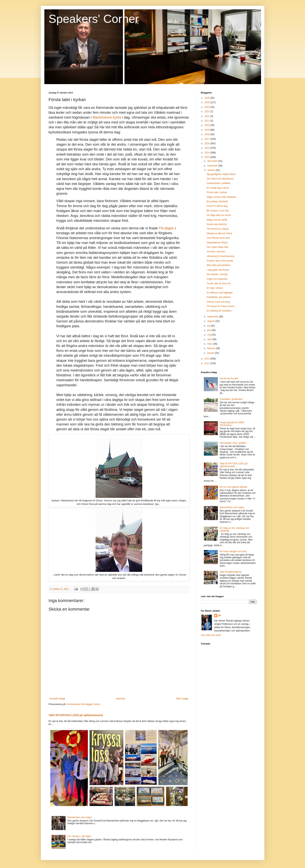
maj (209, 335)
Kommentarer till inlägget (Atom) (83, 704)
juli (209, 326)
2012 (207, 359)
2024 (207, 107)
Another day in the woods (220, 261)
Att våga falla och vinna (219, 215)
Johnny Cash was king (218, 302)
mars (210, 344)
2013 (207, 157)
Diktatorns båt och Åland (219, 233)
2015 (207, 148)
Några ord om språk (217, 220)
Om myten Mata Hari (217, 247)
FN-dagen (167, 228)
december (213, 161)
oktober (211, 170)
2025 (207, 102)
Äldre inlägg (182, 699)
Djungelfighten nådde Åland (221, 174)
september (213, 317)
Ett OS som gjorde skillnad (233, 487)
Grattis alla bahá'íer (217, 224)
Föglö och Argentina (217, 279)
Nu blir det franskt (229, 379)
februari (211, 348)
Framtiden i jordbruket (231, 399)
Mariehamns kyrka (107, 117)
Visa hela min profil (211, 635)
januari (211, 353)
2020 (207, 125)
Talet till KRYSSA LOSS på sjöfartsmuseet (76, 715)
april (210, 339)
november (213, 166)
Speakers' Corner (94, 19)
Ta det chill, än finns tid (218, 283)
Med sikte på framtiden (218, 265)
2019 (207, 130)
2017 (207, 139)
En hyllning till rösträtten (219, 311)
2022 (207, 116)
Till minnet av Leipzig (217, 229)
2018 (207, 134)
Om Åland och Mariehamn (220, 179)
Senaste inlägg (57, 699)
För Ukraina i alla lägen (79, 836)
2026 (207, 98)
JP (220, 616)
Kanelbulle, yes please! (219, 297)
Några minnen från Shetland (221, 197)
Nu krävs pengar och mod (233, 551)
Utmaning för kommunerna (220, 256)
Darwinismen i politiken (219, 183)
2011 (207, 363)
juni (209, 330)
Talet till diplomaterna (231, 572)
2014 (207, 153)
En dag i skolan (215, 288)
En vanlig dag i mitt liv (218, 188)
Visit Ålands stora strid (218, 238)
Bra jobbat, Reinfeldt (217, 202)
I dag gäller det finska (218, 270)
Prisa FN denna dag (217, 206)
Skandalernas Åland (217, 243)
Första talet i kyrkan (217, 192)
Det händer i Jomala (217, 274)
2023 (207, 112)
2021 (207, 121)
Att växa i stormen (216, 252)
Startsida (120, 699)
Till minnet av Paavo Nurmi (220, 306)
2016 (207, 143)
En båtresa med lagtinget (220, 293)
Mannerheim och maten (80, 817)
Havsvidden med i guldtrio (233, 443)
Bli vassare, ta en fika (218, 211)
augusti (211, 321)
